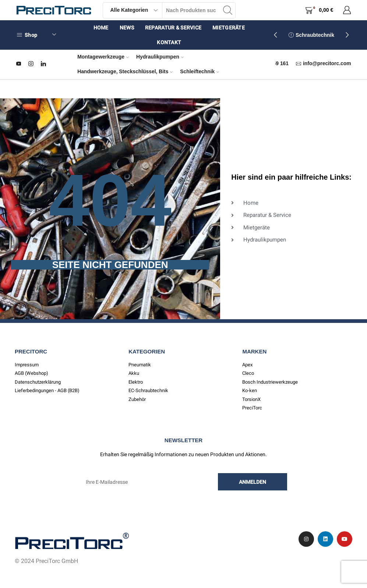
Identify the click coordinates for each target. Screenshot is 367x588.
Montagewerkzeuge (103, 57)
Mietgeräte (229, 28)
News (127, 28)
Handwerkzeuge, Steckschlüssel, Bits (125, 71)
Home (101, 28)
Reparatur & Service (173, 28)
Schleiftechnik (200, 71)
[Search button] (227, 10)
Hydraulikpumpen (160, 57)
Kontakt (169, 42)
